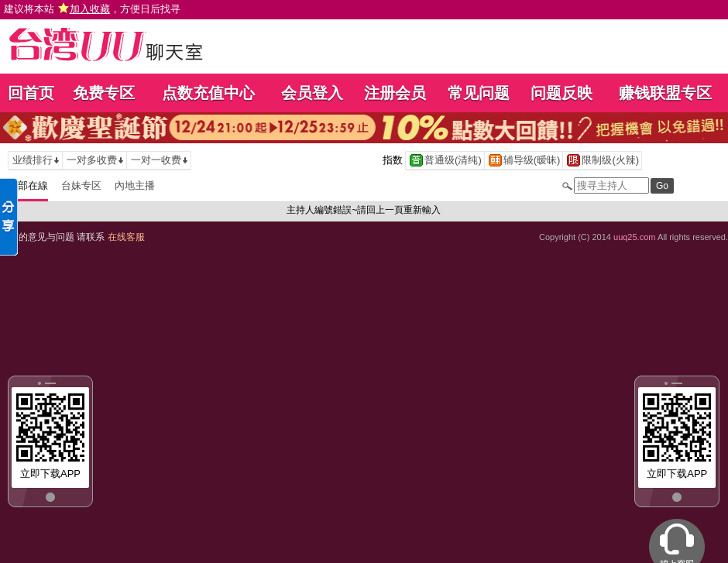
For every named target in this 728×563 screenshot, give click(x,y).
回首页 (31, 93)
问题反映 (561, 93)
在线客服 (126, 237)
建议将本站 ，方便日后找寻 (92, 9)
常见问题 (479, 93)
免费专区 (104, 93)
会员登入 (312, 93)
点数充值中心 (208, 93)
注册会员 (395, 93)
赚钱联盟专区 (665, 93)
